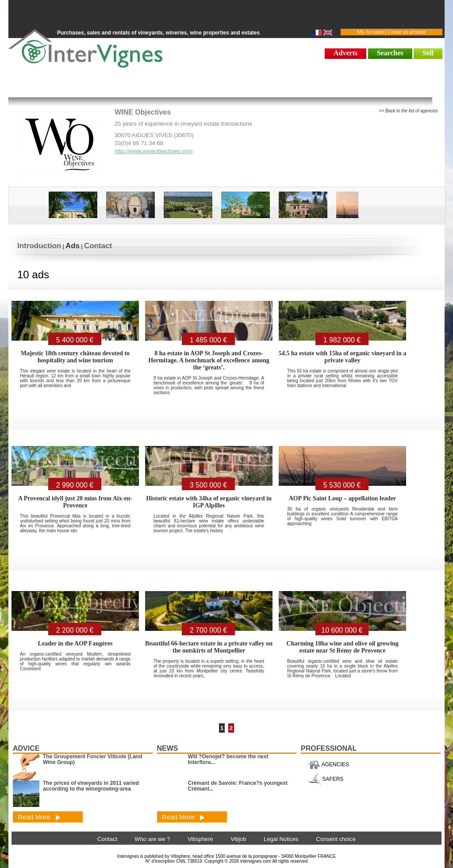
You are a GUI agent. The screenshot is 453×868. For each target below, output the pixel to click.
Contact (98, 246)
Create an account (407, 32)
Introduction (39, 246)
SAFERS (326, 779)
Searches (390, 53)
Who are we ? (152, 839)
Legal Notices (281, 839)
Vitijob (238, 839)
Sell (428, 53)
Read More (39, 817)
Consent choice (336, 839)
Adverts (346, 53)
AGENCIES (329, 764)
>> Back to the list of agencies (409, 111)
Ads (73, 246)
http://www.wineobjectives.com (154, 151)
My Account (370, 32)
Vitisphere (200, 839)
